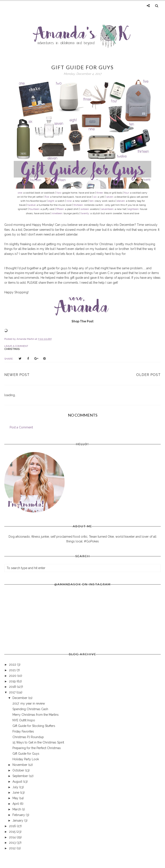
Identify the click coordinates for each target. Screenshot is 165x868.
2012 (13, 848)
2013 (13, 843)
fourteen (34, 209)
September (21, 776)
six (95, 197)
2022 (13, 665)
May (16, 798)
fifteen (60, 209)
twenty (85, 213)
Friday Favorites (23, 731)
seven (110, 197)
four (127, 193)
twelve (31, 205)
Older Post (148, 375)
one (20, 193)
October (19, 770)
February (19, 815)
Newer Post (17, 375)
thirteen (78, 205)
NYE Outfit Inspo (24, 720)
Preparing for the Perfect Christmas (37, 748)
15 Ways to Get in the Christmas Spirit (38, 742)
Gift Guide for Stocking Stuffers (34, 726)
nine (69, 201)
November (20, 765)
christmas (12, 349)
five (47, 197)
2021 (13, 670)
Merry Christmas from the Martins (36, 715)
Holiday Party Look (26, 759)
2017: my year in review (29, 703)
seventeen (107, 209)
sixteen (85, 209)
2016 (13, 826)
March (17, 809)
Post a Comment (21, 427)
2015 (13, 832)
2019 (13, 681)
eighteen (133, 209)
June (16, 793)
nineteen (57, 213)
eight (51, 201)
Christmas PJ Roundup (28, 737)
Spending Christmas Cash (30, 709)
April (16, 804)
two (59, 193)
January (18, 820)
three (100, 193)
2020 (13, 676)
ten (92, 201)
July (16, 787)
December (20, 698)
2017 (13, 692)
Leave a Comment (16, 346)
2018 (13, 687)
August (18, 782)
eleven (121, 201)
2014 (13, 837)
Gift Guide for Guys (26, 754)
